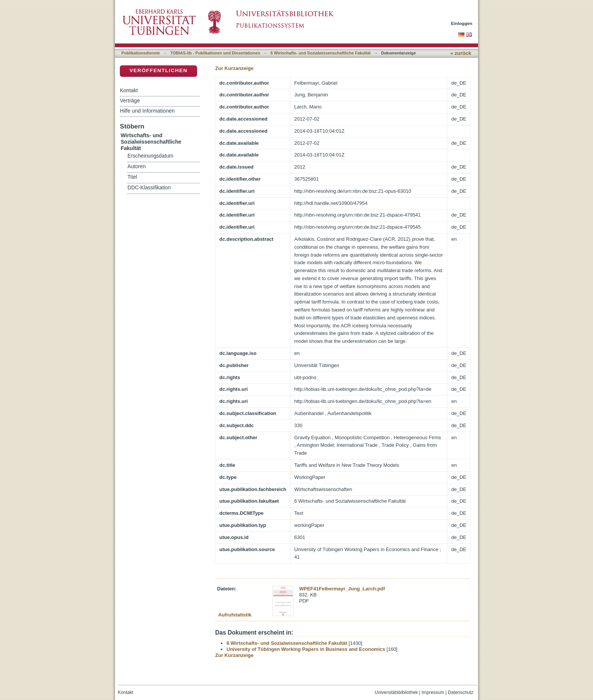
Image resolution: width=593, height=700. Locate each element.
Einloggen (462, 23)
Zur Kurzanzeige (234, 68)
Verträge (130, 101)
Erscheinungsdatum (150, 156)
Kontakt (129, 90)
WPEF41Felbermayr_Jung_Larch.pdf (342, 589)
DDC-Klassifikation (149, 188)
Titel (132, 177)
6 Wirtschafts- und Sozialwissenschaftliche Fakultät (321, 53)
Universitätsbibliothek (396, 692)
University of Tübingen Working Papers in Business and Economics (306, 649)
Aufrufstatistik (235, 615)
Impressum (433, 692)
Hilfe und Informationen (147, 111)
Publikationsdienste (141, 53)
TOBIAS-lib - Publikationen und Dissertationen (215, 53)
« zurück (461, 53)
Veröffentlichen (158, 70)
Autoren (137, 166)
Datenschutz (460, 692)
